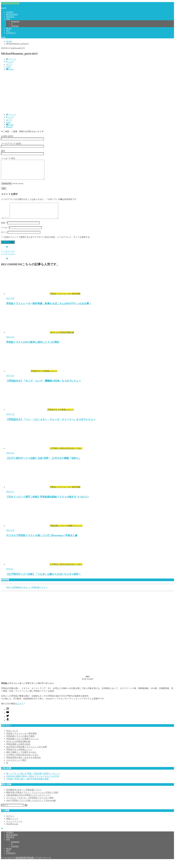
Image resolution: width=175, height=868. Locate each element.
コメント (5, 225)
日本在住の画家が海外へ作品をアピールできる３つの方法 (33, 783)
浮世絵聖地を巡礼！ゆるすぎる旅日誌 (23, 764)
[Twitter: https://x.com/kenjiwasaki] (8, 723)
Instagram (15, 21)
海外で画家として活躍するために (21, 759)
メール (5, 234)
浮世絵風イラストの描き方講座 (20, 743)
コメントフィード (14, 828)
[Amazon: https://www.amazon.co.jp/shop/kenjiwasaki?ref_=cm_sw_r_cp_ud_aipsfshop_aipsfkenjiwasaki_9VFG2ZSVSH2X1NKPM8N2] (8, 727)
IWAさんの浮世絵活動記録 (18, 748)
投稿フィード (12, 826)
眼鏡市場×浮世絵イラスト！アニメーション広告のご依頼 (32, 799)
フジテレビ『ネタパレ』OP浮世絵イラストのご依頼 (30, 805)
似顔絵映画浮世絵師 (10, 3)
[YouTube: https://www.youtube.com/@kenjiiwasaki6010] (8, 720)
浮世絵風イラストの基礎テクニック (22, 746)
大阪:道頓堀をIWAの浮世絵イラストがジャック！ (29, 802)
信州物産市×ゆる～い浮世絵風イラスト (24, 797)
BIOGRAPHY (12, 14)
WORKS (10, 12)
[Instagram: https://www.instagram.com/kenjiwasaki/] (8, 716)
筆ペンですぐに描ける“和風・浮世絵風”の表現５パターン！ (33, 780)
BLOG (9, 28)
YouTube (15, 26)
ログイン (10, 823)
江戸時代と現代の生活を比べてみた (22, 762)
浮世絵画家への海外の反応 (18, 751)
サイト (4, 239)
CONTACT (11, 33)
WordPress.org (12, 831)
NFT (8, 31)
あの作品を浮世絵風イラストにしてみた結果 (26, 754)
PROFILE (10, 17)
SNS (8, 19)
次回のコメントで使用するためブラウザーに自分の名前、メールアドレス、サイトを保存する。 (48, 244)
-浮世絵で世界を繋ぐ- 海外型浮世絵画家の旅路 (27, 786)
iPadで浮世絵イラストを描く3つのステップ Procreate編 (31, 807)
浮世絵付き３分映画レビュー (19, 756)
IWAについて (12, 738)
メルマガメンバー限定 (16, 767)
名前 (4, 230)
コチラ (20, 710)
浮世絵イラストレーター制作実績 (21, 740)
